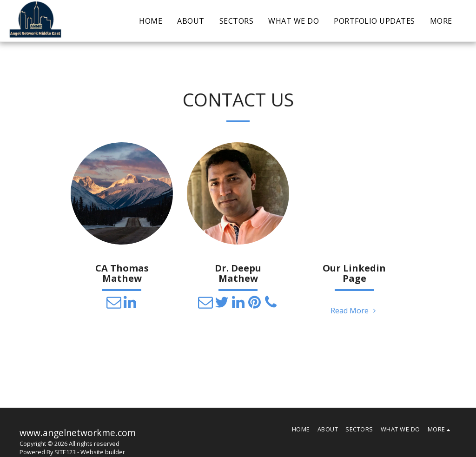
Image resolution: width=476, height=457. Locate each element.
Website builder (103, 452)
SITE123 (65, 452)
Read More (354, 311)
